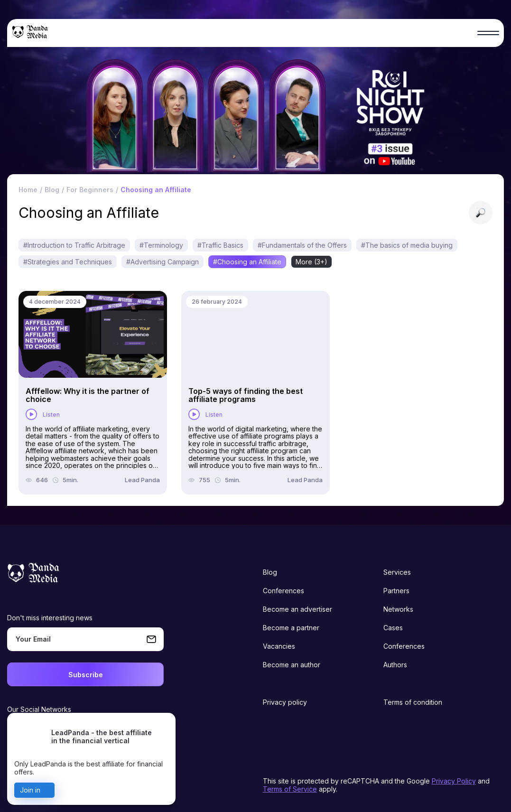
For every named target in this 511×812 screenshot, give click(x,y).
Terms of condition (413, 702)
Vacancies (279, 646)
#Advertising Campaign (163, 262)
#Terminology (161, 245)
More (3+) (311, 262)
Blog (270, 572)
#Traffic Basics (220, 245)
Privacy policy (285, 702)
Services (397, 572)
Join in (30, 790)
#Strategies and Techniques (68, 262)
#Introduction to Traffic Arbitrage (74, 245)
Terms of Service (290, 789)
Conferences (283, 591)
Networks (398, 609)
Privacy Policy (454, 781)
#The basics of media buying (407, 245)
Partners (396, 591)
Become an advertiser (297, 609)
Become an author (292, 665)
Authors (395, 665)
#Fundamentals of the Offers (302, 245)
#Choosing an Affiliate (247, 262)
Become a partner (291, 628)
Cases (393, 628)
